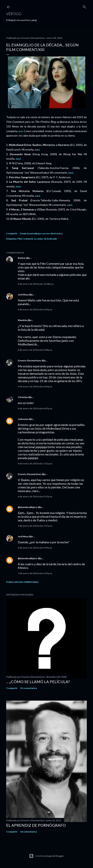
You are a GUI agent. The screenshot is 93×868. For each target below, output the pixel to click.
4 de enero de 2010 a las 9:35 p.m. (35, 496)
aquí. (37, 149)
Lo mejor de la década (45, 239)
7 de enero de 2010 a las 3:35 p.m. (35, 573)
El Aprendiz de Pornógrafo (36, 825)
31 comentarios (29, 688)
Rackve (22, 258)
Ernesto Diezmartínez (29, 360)
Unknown (23, 419)
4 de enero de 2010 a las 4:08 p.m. (35, 350)
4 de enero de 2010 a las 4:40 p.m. (35, 386)
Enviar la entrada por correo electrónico (41, 233)
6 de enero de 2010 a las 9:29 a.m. (35, 548)
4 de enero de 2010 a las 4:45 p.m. (35, 408)
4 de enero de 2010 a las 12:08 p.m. (36, 284)
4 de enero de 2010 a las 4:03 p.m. (35, 309)
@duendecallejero (28, 507)
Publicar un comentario (22, 582)
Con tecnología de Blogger (46, 856)
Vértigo (14, 14)
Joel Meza (23, 295)
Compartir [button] (12, 233)
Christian (23, 397)
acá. (21, 131)
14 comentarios (29, 832)
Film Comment (25, 239)
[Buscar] (84, 6)
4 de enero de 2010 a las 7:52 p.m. (35, 463)
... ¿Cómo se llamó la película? (38, 682)
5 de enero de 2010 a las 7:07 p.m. (35, 526)
